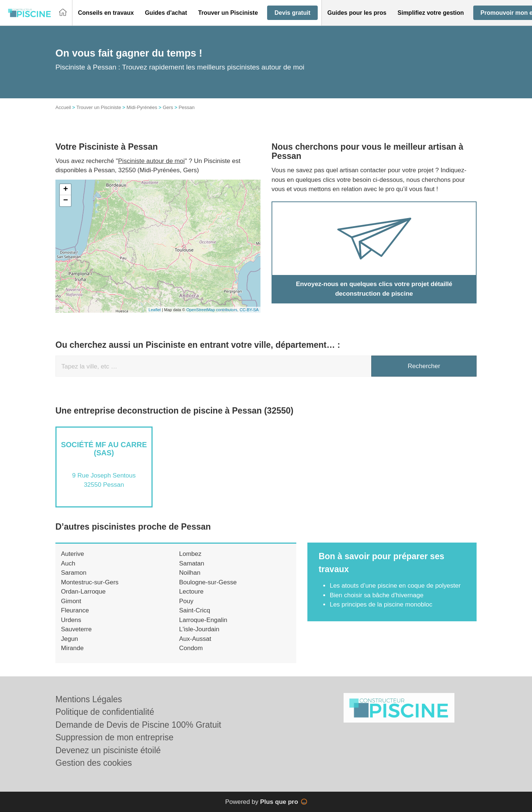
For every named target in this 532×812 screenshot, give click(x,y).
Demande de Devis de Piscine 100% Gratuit (138, 725)
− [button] (66, 201)
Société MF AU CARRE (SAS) (104, 449)
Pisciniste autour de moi (151, 161)
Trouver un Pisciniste (99, 107)
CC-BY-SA (249, 310)
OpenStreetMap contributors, (213, 310)
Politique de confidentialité (105, 712)
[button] (106, 13)
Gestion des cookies (94, 763)
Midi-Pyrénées (142, 107)
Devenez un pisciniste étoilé (108, 750)
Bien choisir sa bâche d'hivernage (376, 595)
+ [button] (66, 190)
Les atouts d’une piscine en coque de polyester (395, 586)
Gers (168, 107)
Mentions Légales (89, 699)
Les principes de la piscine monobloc (381, 604)
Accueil (63, 107)
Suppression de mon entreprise (115, 737)
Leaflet (155, 310)
